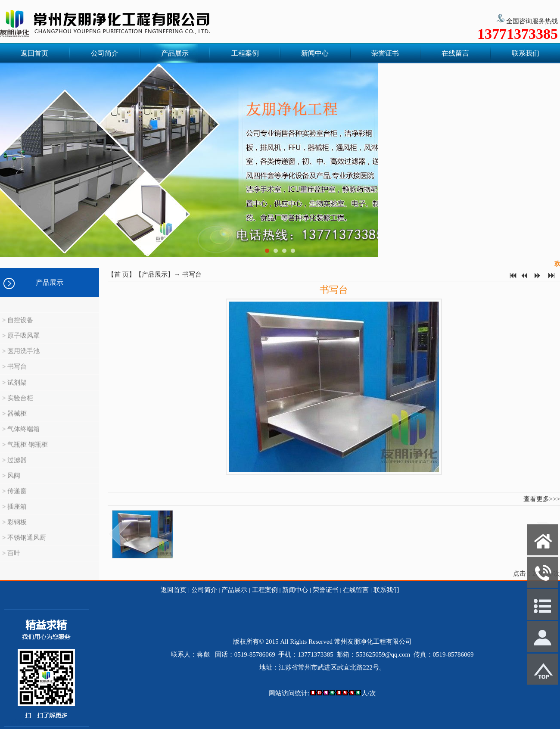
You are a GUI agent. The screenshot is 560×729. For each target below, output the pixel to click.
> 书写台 (14, 375)
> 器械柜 (14, 422)
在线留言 (455, 53)
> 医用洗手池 (21, 359)
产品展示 (175, 53)
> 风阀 (11, 484)
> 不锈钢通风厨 (24, 546)
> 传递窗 (14, 499)
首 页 (121, 274)
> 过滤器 (14, 468)
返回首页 (34, 53)
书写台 (192, 274)
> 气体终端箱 (21, 437)
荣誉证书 (385, 53)
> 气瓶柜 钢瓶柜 (25, 453)
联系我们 (526, 53)
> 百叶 (11, 561)
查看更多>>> (542, 499)
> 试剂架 (14, 391)
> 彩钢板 (14, 530)
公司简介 (105, 53)
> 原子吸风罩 (21, 344)
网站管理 (17, 723)
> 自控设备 (18, 328)
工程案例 (245, 53)
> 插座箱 (14, 515)
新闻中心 (315, 53)
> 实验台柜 (18, 406)
